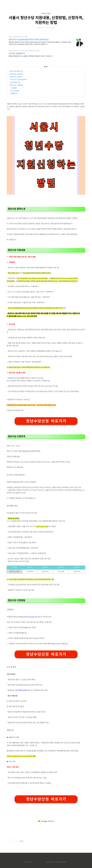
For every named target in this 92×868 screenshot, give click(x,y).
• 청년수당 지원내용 (15, 74)
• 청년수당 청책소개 (15, 71)
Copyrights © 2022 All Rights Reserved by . (56, 862)
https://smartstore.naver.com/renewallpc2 (23, 51)
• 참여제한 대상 (15, 82)
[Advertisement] (46, 821)
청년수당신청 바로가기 (46, 421)
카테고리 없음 (46, 14)
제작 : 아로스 (29, 862)
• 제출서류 (13, 93)
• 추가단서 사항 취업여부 (18, 80)
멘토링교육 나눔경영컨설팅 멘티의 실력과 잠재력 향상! (29, 40)
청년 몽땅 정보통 (21, 690)
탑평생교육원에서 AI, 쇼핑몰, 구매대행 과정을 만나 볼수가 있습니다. (31, 56)
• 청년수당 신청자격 (15, 77)
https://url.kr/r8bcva (59, 644)
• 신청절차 (13, 88)
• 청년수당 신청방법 (15, 85)
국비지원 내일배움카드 (17, 54)
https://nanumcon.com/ (16, 37)
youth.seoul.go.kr (30, 617)
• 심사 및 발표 (14, 91)
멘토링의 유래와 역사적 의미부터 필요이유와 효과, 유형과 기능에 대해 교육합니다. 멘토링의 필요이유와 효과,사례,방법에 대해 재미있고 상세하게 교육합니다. (40, 43)
